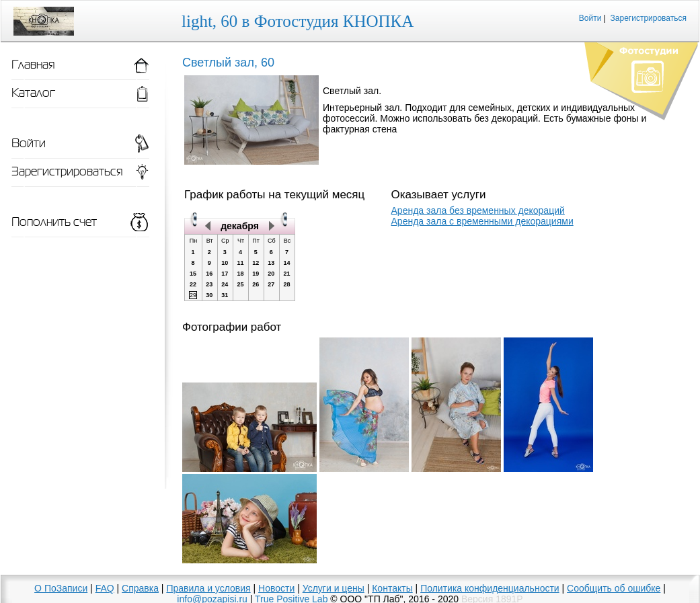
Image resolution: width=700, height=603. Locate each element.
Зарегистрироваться (649, 18)
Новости (276, 588)
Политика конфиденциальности (490, 588)
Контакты (392, 588)
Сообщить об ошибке (614, 588)
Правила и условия (208, 588)
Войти (590, 18)
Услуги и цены (334, 588)
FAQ (105, 588)
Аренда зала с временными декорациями (482, 221)
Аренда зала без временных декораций (478, 210)
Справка (140, 588)
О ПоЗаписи (61, 588)
